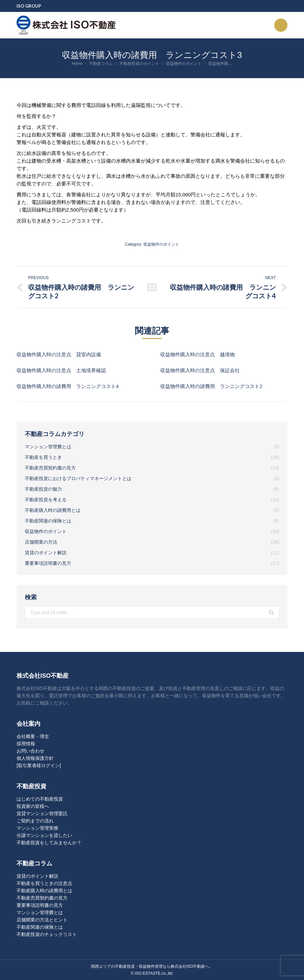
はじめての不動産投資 (40, 799)
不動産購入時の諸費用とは (44, 891)
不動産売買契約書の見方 (42, 898)
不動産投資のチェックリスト (47, 934)
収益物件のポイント (184, 64)
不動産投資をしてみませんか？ (49, 843)
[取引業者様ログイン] (39, 765)
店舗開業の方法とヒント (42, 920)
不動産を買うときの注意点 (44, 883)
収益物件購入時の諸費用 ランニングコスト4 (68, 386)
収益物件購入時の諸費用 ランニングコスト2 (211, 386)
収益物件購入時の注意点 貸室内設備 (59, 354)
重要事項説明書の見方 (40, 905)
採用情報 (26, 744)
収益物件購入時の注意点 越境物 (198, 354)
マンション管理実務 (37, 828)
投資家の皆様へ (33, 806)
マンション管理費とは (40, 912)
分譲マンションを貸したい (44, 835)
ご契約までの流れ (35, 821)
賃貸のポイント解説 (37, 876)
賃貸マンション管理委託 (42, 813)
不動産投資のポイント (139, 64)
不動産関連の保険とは (40, 927)
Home (77, 64)
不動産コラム (101, 64)
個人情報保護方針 (35, 758)
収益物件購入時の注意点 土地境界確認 (61, 370)
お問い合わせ (30, 751)
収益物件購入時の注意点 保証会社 (200, 370)
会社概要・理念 (33, 736)
